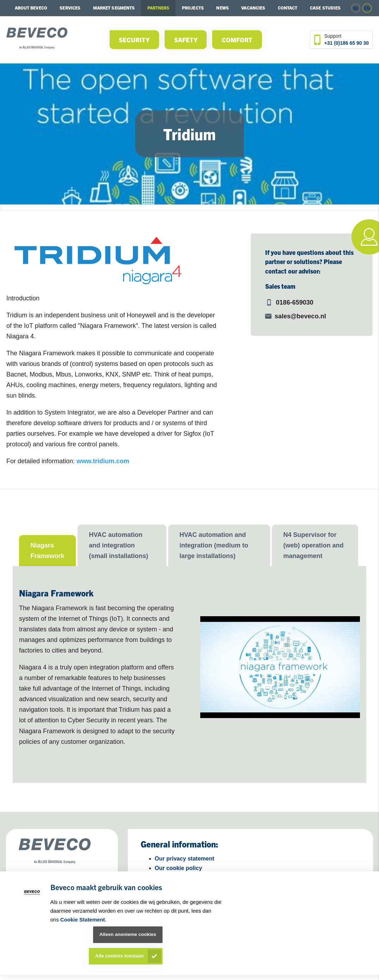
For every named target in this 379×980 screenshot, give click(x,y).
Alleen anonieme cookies (128, 934)
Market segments (114, 8)
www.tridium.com (103, 461)
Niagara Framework (47, 551)
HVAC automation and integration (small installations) (118, 545)
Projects (193, 8)
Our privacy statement (185, 859)
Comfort (237, 40)
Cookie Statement (83, 920)
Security (134, 40)
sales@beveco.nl (300, 316)
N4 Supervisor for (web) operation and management (313, 545)
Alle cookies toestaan (120, 956)
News (222, 8)
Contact (288, 8)
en (367, 8)
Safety (186, 40)
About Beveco (31, 8)
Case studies (325, 8)
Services (70, 8)
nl (356, 8)
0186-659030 (295, 302)
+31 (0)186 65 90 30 (347, 43)
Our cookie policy (178, 868)
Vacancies (253, 8)
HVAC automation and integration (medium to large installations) (214, 545)
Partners (158, 8)
